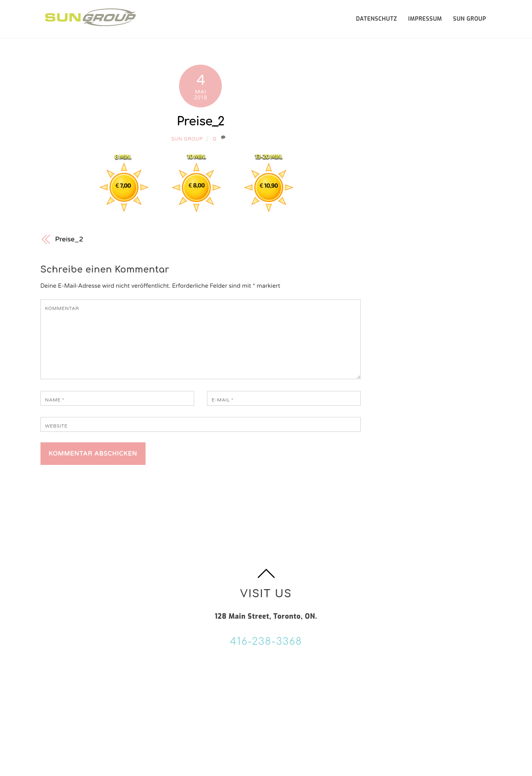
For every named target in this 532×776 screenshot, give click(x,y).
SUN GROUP (470, 19)
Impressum (425, 19)
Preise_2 (200, 121)
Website (56, 426)
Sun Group (187, 139)
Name (55, 400)
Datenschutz (377, 19)
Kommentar (62, 308)
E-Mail (223, 400)
